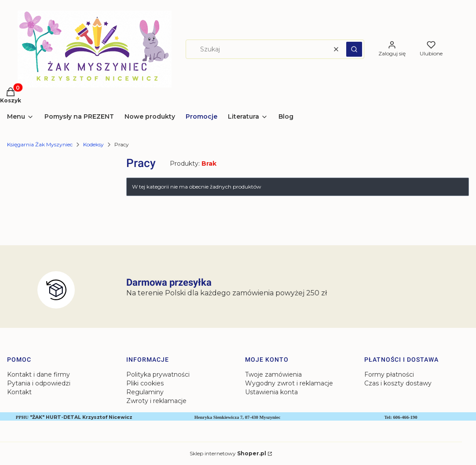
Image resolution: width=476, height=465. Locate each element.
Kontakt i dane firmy (38, 374)
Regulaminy (145, 392)
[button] (354, 49)
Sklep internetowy (228, 453)
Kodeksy (93, 144)
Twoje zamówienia (273, 374)
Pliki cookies (145, 383)
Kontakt (19, 392)
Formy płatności (389, 374)
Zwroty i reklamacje (156, 401)
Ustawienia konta (271, 392)
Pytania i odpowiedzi (39, 383)
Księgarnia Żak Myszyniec (40, 144)
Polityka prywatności (158, 374)
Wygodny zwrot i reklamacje (289, 383)
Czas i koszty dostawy (398, 383)
